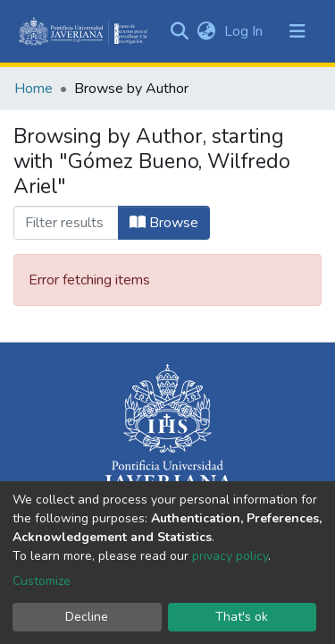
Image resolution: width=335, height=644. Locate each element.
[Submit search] (179, 31)
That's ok (242, 617)
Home (33, 89)
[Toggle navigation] (297, 31)
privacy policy (230, 556)
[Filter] (66, 223)
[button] (206, 31)
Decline (87, 617)
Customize (42, 581)
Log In (245, 31)
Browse (164, 223)
